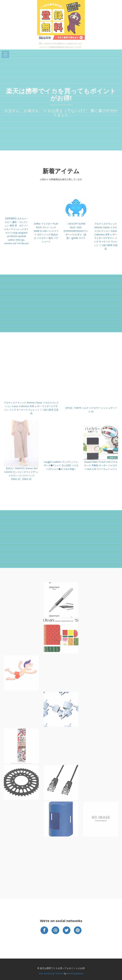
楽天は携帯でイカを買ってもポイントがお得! (61, 94)
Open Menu (5, 55)
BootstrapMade (75, 973)
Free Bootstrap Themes (51, 973)
